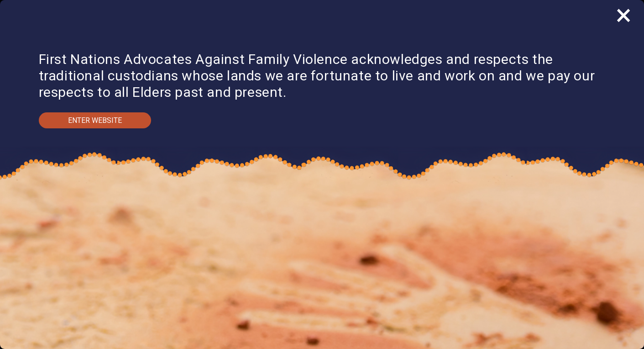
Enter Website (95, 120)
